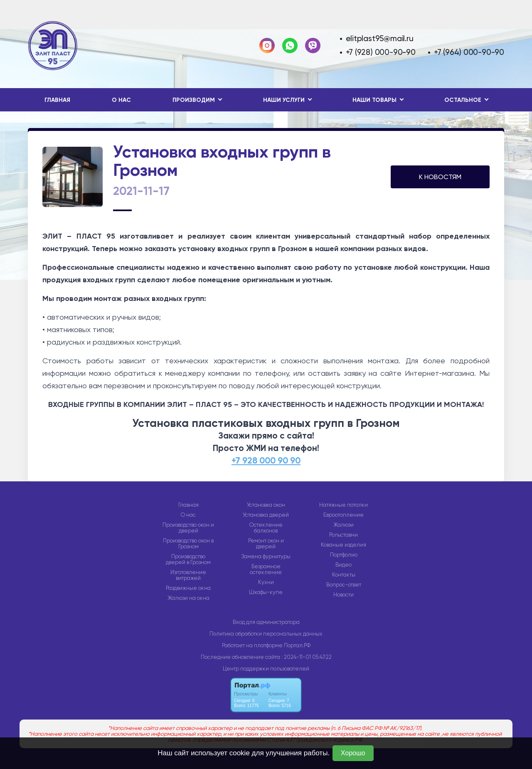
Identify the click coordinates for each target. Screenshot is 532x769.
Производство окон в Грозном (188, 544)
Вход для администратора (266, 622)
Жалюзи (344, 525)
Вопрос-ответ (344, 585)
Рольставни (344, 535)
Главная (57, 100)
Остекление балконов (266, 528)
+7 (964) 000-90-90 (469, 52)
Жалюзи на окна (188, 598)
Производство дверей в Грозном (188, 559)
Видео (344, 565)
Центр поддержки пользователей (266, 669)
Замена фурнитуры (266, 557)
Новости (344, 595)
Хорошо (353, 753)
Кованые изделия (344, 545)
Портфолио (344, 555)
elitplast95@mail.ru (380, 38)
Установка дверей (266, 515)
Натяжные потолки (344, 505)
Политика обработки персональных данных (266, 634)
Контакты (344, 575)
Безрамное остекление (266, 569)
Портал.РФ (297, 645)
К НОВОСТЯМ (440, 177)
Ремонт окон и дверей (266, 544)
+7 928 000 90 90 (266, 461)
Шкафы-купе (266, 592)
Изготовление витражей (188, 575)
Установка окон (266, 505)
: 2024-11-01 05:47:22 (307, 657)
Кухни (266, 582)
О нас (121, 100)
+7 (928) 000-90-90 (381, 52)
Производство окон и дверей (188, 528)
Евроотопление (344, 515)
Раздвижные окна (188, 588)
